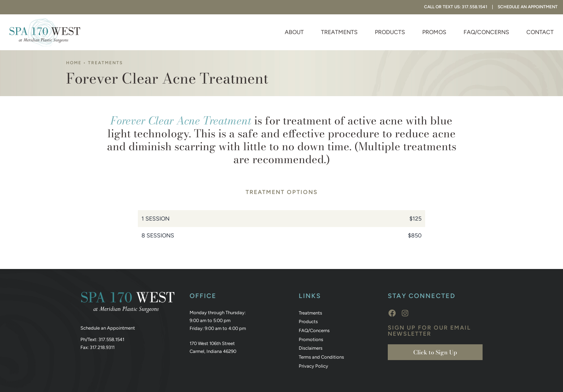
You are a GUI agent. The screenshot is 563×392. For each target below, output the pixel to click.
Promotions (311, 339)
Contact (540, 32)
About (294, 32)
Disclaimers (311, 348)
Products (390, 32)
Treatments (339, 32)
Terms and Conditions (321, 357)
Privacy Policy (313, 366)
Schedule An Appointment (528, 7)
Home (74, 63)
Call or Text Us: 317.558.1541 (456, 7)
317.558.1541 (111, 339)
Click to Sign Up (435, 352)
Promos (434, 32)
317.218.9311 (102, 347)
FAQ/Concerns (486, 32)
